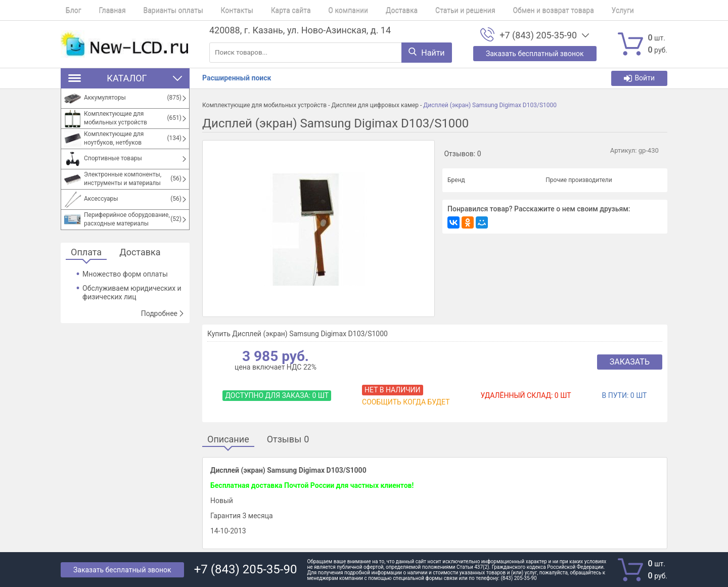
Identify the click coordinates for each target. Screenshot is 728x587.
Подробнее (163, 313)
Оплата (86, 253)
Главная (102, 10)
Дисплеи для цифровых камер (375, 105)
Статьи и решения (426, 10)
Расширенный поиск (237, 78)
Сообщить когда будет (406, 402)
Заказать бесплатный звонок (122, 570)
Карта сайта (266, 10)
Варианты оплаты (158, 10)
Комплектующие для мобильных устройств (264, 105)
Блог (69, 10)
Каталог (125, 78)
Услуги (573, 10)
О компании (319, 10)
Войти (639, 78)
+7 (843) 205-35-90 (538, 35)
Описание (228, 440)
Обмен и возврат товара (509, 10)
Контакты (217, 10)
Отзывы (288, 440)
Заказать (630, 362)
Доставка (367, 10)
